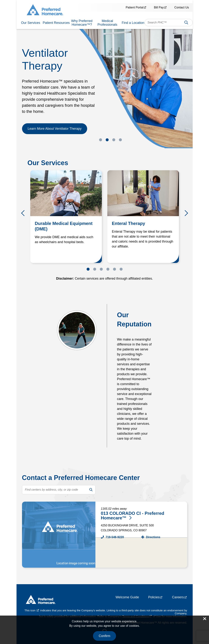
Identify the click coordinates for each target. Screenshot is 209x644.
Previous (24, 213)
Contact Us (182, 7)
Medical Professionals (107, 23)
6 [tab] (121, 269)
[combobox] (169, 23)
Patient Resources (56, 23)
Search (186, 24)
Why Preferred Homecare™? (82, 23)
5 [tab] (115, 269)
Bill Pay (159, 7)
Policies (154, 597)
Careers (178, 597)
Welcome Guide (127, 597)
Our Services (31, 23)
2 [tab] (107, 140)
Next (185, 213)
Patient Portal (135, 7)
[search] (91, 490)
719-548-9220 (115, 537)
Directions (153, 537)
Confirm (104, 636)
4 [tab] (120, 140)
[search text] (59, 490)
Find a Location (133, 23)
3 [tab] (114, 140)
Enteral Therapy (129, 223)
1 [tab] (101, 140)
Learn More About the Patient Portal (54, 131)
